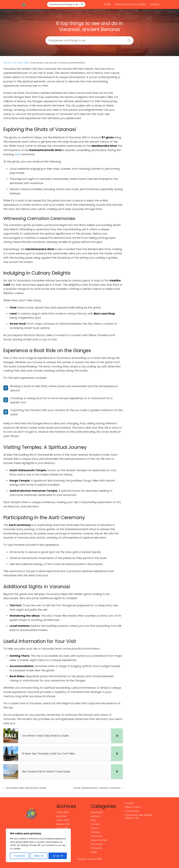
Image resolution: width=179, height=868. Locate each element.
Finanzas (95, 832)
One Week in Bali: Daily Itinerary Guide (26, 788)
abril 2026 (61, 816)
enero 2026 (62, 828)
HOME (107, 4)
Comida (95, 824)
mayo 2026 (62, 812)
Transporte (96, 848)
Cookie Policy (132, 811)
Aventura (95, 816)
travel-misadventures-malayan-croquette (97, 788)
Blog (93, 820)
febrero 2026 (63, 824)
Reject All (39, 856)
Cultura (95, 828)
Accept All (58, 856)
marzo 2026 (63, 820)
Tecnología (97, 844)
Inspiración (97, 836)
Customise (19, 856)
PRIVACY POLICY (133, 807)
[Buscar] (82, 4)
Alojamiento (97, 812)
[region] (38, 845)
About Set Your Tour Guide (130, 4)
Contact (155, 4)
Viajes (94, 852)
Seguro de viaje (99, 840)
